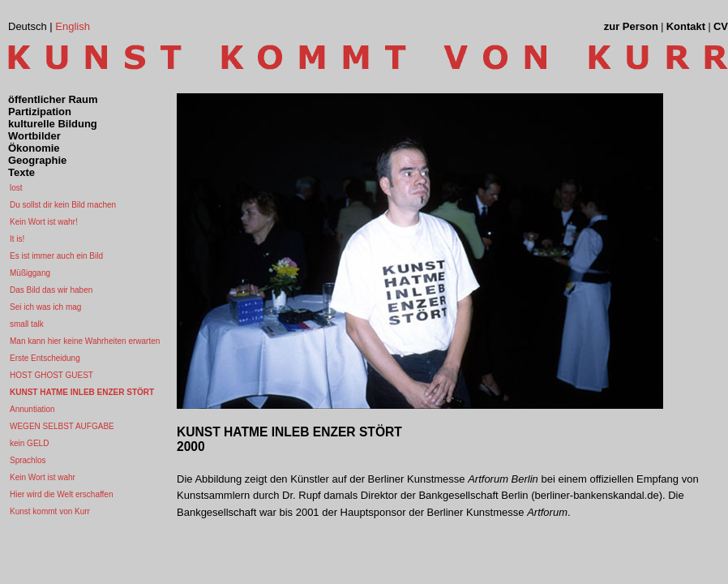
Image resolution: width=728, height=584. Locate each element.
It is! (17, 239)
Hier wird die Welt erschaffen (61, 494)
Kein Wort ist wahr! (44, 222)
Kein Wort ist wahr (43, 477)
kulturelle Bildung (53, 124)
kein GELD (29, 443)
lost (16, 188)
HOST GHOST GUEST (51, 375)
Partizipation (40, 112)
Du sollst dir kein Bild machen (63, 205)
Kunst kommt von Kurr (50, 511)
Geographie (37, 160)
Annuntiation (32, 409)
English (73, 26)
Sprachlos (28, 460)
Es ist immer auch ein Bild (56, 256)
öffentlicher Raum (53, 99)
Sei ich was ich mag (45, 307)
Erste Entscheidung (45, 358)
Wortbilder (34, 136)
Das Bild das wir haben (51, 290)
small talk (27, 324)
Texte (21, 172)
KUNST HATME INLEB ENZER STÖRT (82, 392)
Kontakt (686, 26)
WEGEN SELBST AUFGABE (62, 426)
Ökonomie (34, 148)
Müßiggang (30, 273)
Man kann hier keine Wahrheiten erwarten (85, 341)
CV (721, 26)
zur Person (631, 26)
